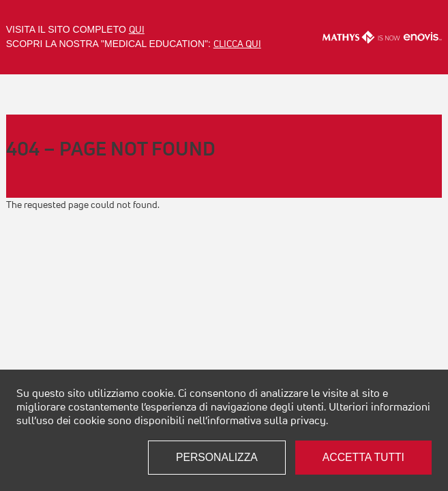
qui (137, 29)
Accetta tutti (363, 457)
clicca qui (237, 44)
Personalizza (217, 457)
